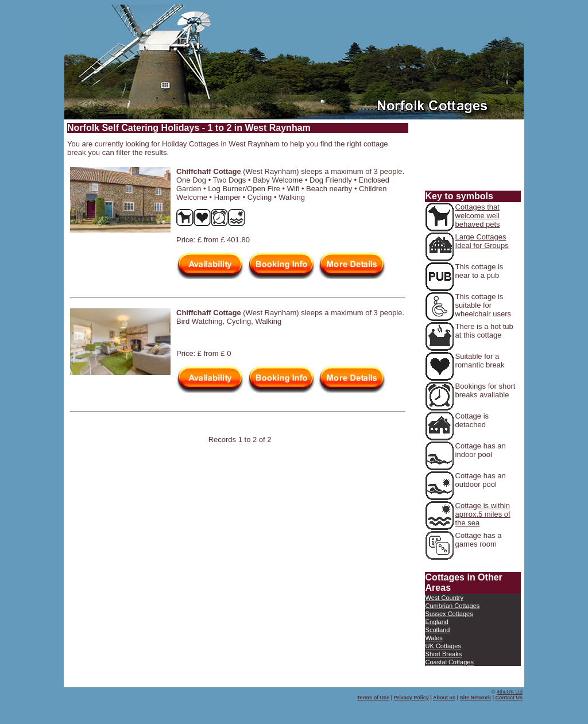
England (437, 622)
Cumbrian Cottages (453, 606)
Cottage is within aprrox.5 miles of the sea (483, 514)
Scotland (438, 630)
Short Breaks (444, 654)
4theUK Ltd (510, 692)
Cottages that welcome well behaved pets (478, 216)
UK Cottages (443, 646)
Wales (434, 638)
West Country (444, 598)
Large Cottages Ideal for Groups (482, 241)
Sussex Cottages (449, 614)
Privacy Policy (411, 698)
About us (444, 698)
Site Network (475, 698)
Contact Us (509, 698)
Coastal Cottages (450, 662)
